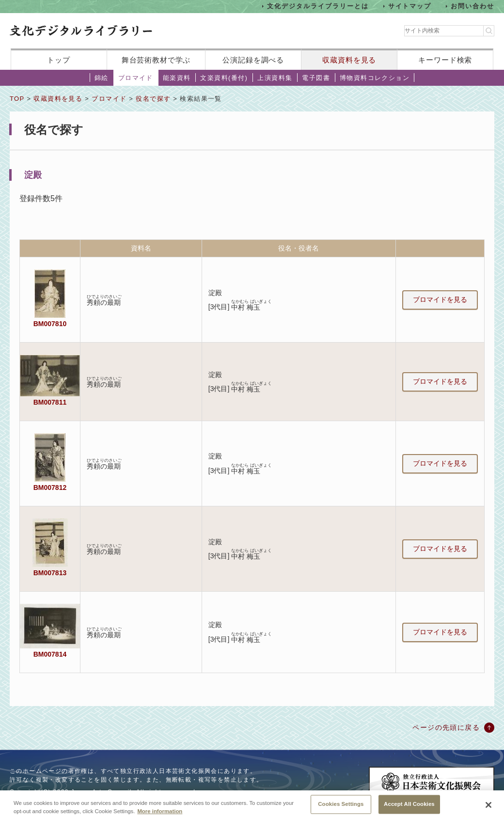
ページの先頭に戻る (446, 727)
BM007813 (50, 573)
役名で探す (153, 99)
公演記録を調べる (253, 60)
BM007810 (50, 324)
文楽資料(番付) (224, 78)
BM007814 (50, 654)
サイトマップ (410, 6)
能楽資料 (177, 78)
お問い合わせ (472, 6)
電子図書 (316, 78)
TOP (17, 99)
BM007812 (50, 488)
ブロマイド (136, 78)
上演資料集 (275, 78)
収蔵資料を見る (349, 60)
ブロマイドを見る (440, 299)
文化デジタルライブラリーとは (318, 6)
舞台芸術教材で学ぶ (156, 60)
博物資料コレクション (375, 78)
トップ (59, 60)
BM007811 (50, 402)
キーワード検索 (445, 60)
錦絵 (102, 78)
